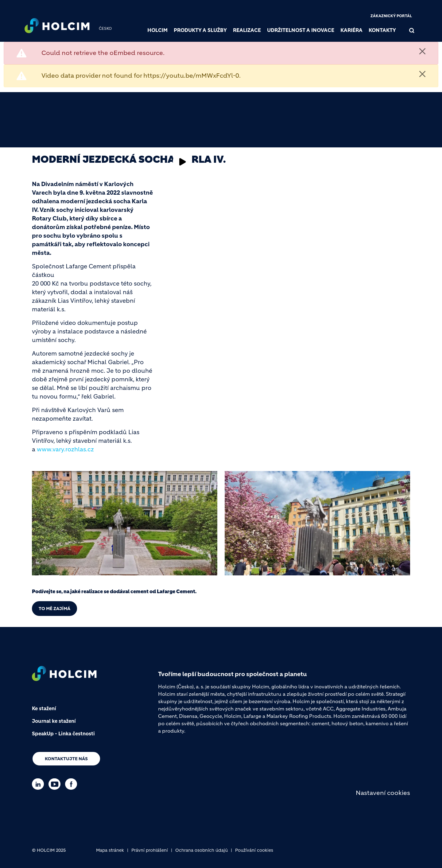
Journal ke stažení (54, 721)
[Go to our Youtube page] (56, 784)
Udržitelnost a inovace (301, 30)
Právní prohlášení (150, 850)
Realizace (247, 30)
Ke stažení (44, 708)
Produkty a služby (200, 30)
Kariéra (351, 30)
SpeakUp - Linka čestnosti (63, 734)
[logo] (57, 26)
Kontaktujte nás (66, 759)
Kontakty (382, 30)
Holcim (157, 30)
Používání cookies (254, 850)
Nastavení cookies (383, 793)
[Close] (422, 51)
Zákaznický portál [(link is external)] (391, 16)
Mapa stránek (110, 850)
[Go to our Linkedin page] (39, 784)
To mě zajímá (54, 609)
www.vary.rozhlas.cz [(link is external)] (65, 449)
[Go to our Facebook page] (73, 784)
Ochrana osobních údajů (202, 850)
